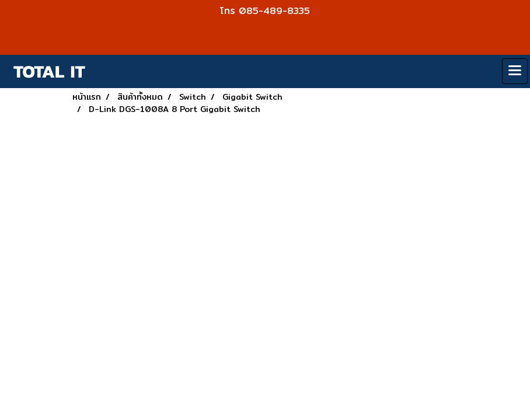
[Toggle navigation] (515, 71)
